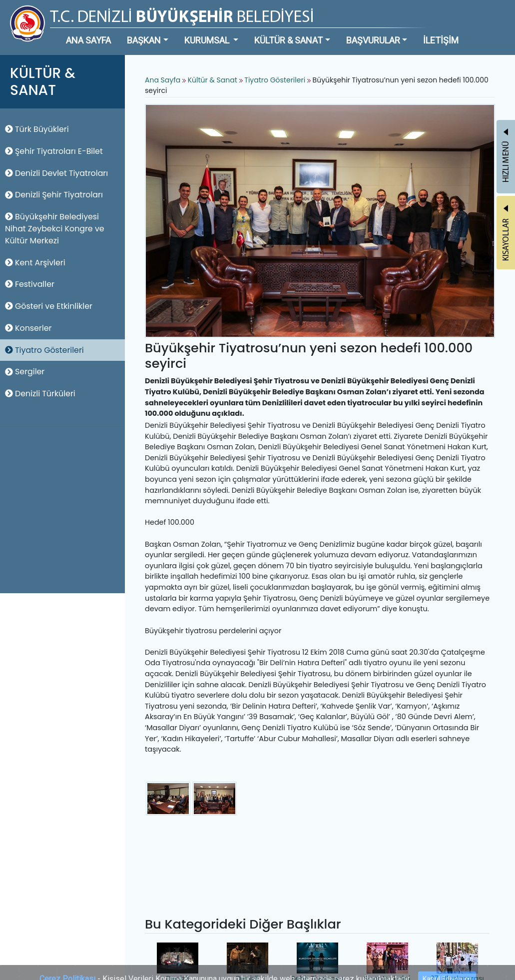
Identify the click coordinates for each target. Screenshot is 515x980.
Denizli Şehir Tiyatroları (54, 195)
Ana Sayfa (163, 80)
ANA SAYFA (88, 40)
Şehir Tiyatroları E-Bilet (54, 151)
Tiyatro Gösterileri (44, 350)
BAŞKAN (144, 40)
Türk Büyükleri (37, 129)
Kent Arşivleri (35, 263)
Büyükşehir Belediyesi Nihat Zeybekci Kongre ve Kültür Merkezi (55, 229)
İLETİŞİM (441, 40)
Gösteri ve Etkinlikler (49, 306)
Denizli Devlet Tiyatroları (56, 173)
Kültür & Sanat (214, 80)
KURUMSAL (208, 40)
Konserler (28, 328)
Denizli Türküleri (40, 394)
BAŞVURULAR (373, 40)
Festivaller (30, 284)
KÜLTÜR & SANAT (288, 40)
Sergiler (25, 372)
